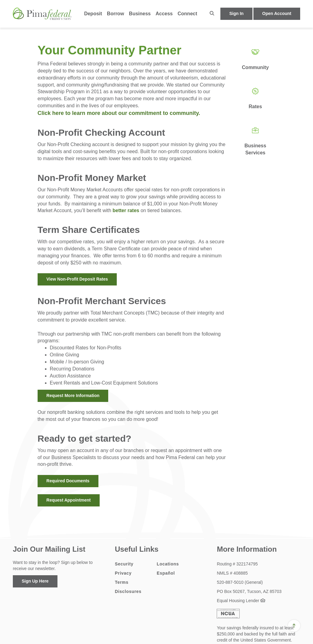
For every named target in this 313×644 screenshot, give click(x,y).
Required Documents (68, 481)
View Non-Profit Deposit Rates (77, 279)
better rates (126, 210)
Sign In (236, 13)
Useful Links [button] (137, 549)
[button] (212, 14)
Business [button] (140, 14)
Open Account (277, 13)
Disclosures (128, 591)
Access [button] (164, 14)
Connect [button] (187, 14)
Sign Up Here (35, 581)
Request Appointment (69, 500)
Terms (122, 582)
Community (255, 67)
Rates (256, 107)
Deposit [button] (93, 14)
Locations (168, 564)
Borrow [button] (116, 14)
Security (124, 564)
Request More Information (73, 396)
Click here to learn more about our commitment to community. (120, 113)
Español (166, 573)
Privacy (123, 573)
